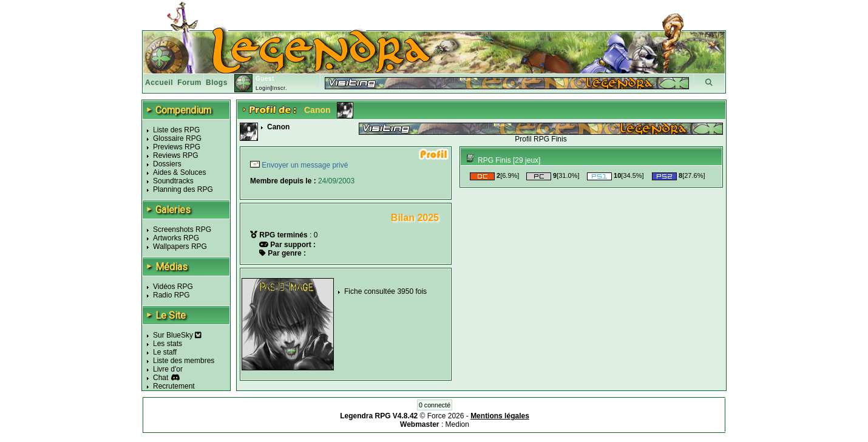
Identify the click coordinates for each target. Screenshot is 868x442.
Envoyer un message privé (304, 165)
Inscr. (280, 88)
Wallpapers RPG (180, 246)
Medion (457, 424)
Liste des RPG (176, 130)
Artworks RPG (176, 238)
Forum (189, 83)
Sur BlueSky (177, 335)
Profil (523, 139)
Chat (161, 378)
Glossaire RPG (177, 138)
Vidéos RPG (173, 287)
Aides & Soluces (179, 172)
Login (263, 88)
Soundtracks (173, 181)
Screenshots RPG (182, 229)
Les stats (168, 344)
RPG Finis (550, 139)
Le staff (165, 352)
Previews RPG (177, 147)
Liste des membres (184, 361)
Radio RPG (171, 295)
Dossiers (167, 164)
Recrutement (174, 386)
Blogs (217, 83)
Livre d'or (168, 369)
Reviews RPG (176, 155)
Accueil (159, 83)
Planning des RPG (183, 189)
